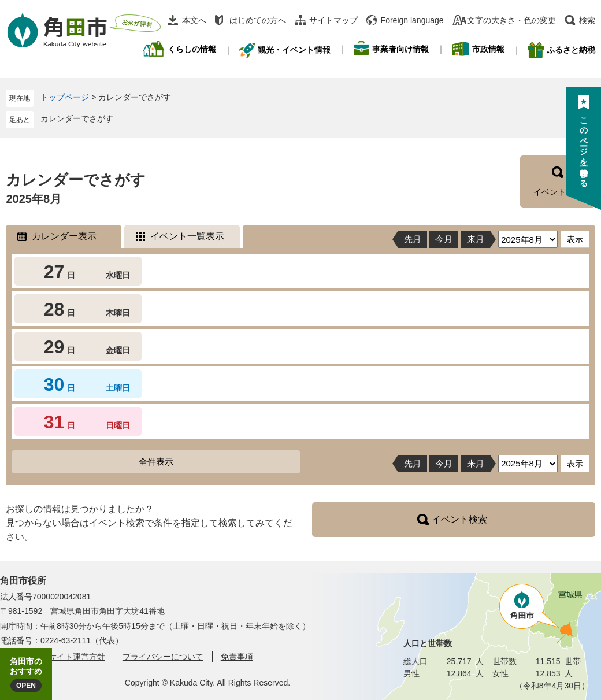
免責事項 (237, 657)
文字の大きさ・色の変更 (511, 20)
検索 (587, 20)
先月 (413, 239)
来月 (476, 239)
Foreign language (412, 20)
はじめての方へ (258, 20)
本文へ (194, 20)
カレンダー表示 (64, 236)
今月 (444, 239)
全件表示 (156, 462)
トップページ (65, 97)
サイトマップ (333, 20)
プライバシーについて (163, 657)
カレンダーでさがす (77, 118)
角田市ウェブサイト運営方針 (53, 657)
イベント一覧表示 (187, 236)
